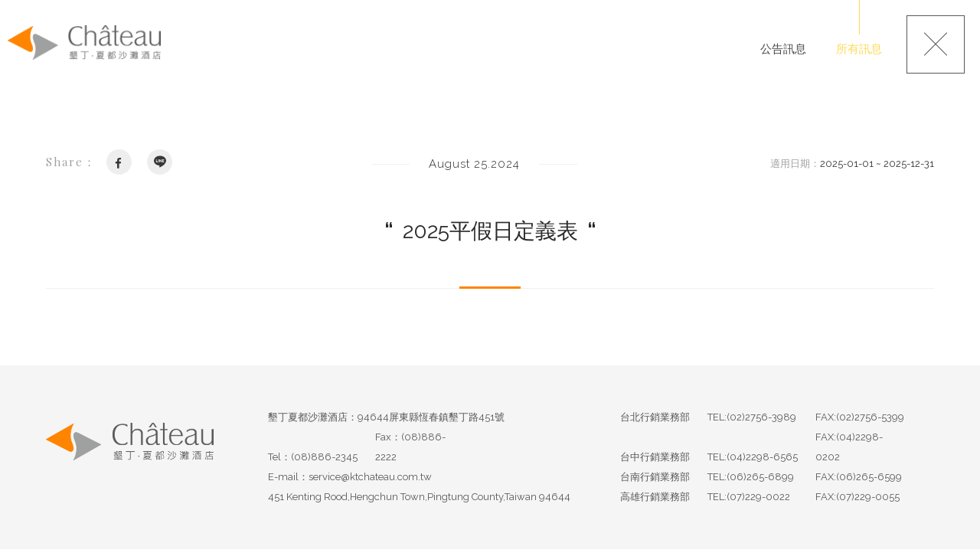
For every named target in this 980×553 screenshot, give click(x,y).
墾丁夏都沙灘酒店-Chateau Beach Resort (84, 43)
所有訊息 (859, 49)
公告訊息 (783, 49)
